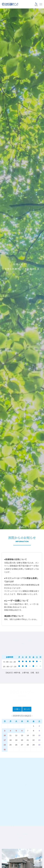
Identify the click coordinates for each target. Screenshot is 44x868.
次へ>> (27, 709)
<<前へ (17, 709)
